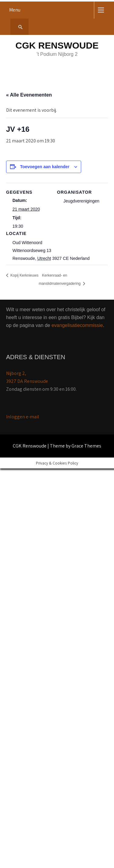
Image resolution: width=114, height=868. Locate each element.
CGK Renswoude (57, 45)
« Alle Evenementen (29, 95)
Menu (15, 10)
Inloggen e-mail (23, 417)
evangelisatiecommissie (77, 325)
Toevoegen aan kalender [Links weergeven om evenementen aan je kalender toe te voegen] (45, 167)
